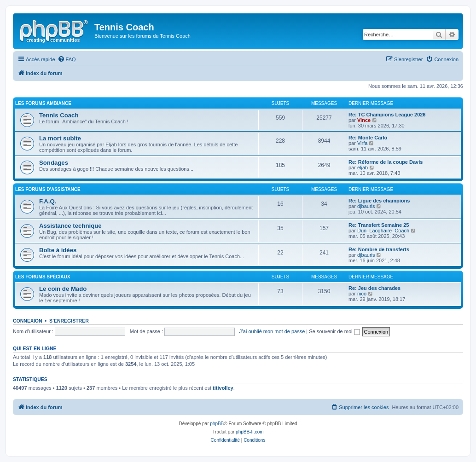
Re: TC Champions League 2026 (387, 115)
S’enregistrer (69, 321)
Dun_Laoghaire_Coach (383, 231)
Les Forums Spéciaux (43, 277)
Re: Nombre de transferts (379, 249)
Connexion (28, 321)
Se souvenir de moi (334, 331)
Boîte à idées (58, 250)
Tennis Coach (59, 115)
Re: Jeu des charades (374, 288)
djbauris (366, 206)
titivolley (223, 388)
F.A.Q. (48, 201)
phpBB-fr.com (250, 432)
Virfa (362, 143)
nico (362, 294)
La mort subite (60, 138)
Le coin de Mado (63, 289)
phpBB (217, 424)
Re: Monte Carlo (368, 138)
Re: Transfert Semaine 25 (379, 225)
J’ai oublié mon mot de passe (272, 331)
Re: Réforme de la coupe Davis (386, 162)
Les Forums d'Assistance (48, 189)
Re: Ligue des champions (379, 201)
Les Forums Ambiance (43, 103)
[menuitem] (67, 59)
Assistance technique (70, 226)
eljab (363, 167)
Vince (364, 120)
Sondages (54, 163)
